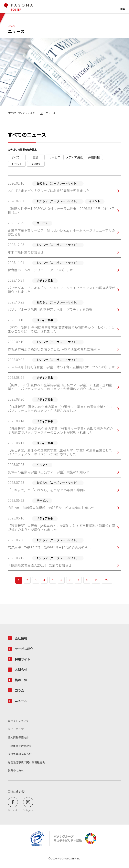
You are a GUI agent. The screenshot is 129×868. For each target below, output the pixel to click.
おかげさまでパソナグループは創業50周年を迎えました (49, 191)
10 (96, 580)
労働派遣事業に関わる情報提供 (26, 763)
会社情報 (21, 638)
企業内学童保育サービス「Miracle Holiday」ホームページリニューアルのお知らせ (61, 232)
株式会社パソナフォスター (22, 113)
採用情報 (94, 157)
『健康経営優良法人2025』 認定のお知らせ (40, 565)
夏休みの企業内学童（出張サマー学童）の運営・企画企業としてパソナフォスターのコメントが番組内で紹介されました (60, 387)
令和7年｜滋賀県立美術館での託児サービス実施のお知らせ (51, 508)
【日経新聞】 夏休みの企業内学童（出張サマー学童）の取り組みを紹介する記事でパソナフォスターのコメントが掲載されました (60, 431)
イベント (17, 164)
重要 (36, 157)
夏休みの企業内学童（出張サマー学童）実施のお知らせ (49, 472)
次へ (107, 580)
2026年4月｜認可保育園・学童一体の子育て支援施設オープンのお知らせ (61, 367)
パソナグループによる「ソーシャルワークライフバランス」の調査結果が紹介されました (61, 290)
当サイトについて (18, 721)
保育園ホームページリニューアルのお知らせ (40, 270)
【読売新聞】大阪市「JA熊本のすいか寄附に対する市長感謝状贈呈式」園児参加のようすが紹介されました (61, 528)
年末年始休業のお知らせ (26, 252)
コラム (19, 690)
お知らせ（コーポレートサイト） (17, 157)
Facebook (13, 810)
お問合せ (21, 670)
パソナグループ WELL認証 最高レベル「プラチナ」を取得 (50, 310)
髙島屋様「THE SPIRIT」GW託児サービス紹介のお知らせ (49, 548)
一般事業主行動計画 (20, 746)
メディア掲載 (74, 157)
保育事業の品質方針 (20, 754)
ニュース (21, 701)
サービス (55, 157)
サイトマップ (16, 729)
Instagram (28, 810)
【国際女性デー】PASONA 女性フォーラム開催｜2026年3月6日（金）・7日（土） (61, 211)
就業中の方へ (16, 771)
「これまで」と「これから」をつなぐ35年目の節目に (47, 490)
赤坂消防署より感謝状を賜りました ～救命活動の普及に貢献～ (54, 349)
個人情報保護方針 (18, 738)
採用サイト (23, 659)
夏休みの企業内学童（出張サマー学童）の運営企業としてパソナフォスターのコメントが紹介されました (60, 452)
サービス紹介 (24, 649)
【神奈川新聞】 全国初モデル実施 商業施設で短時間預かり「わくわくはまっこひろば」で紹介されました (61, 330)
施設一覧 (21, 680)
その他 (36, 164)
